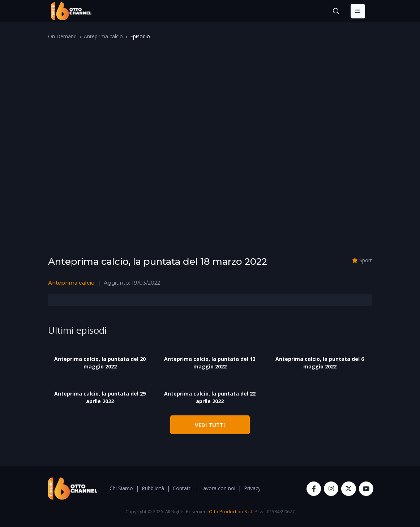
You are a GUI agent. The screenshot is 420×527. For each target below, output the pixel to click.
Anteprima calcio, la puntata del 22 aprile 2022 (210, 397)
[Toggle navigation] (358, 11)
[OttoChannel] (71, 11)
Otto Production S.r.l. (231, 511)
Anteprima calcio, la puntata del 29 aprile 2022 (100, 397)
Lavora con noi (218, 488)
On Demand (62, 36)
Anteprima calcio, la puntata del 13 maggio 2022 (210, 363)
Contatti (182, 488)
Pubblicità (153, 488)
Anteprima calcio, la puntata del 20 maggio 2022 (100, 363)
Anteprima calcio (103, 36)
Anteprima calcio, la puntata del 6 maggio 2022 (320, 363)
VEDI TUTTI (210, 425)
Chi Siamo (121, 488)
